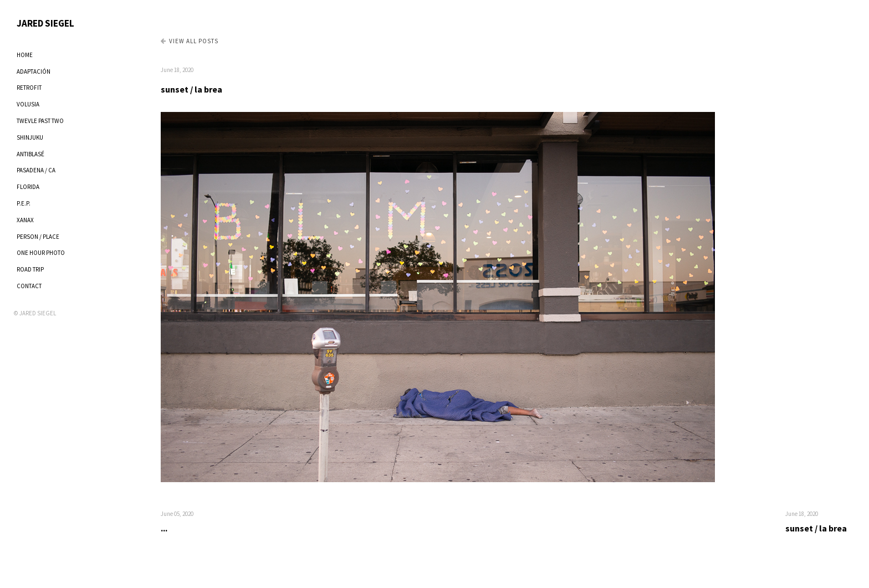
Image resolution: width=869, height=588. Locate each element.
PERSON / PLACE (38, 237)
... (164, 528)
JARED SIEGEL (45, 23)
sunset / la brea (191, 89)
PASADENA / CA (36, 170)
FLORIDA (28, 187)
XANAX (25, 220)
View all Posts (190, 41)
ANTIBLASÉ (30, 154)
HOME (25, 55)
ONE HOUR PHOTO (41, 253)
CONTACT (29, 286)
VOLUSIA (28, 104)
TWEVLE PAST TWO (40, 121)
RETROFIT (29, 88)
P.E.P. (24, 203)
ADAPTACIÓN (34, 71)
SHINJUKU (30, 137)
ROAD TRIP (30, 269)
